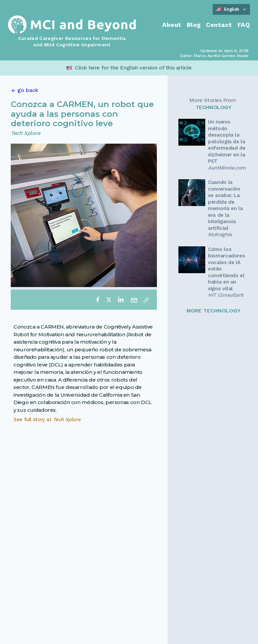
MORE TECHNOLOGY (213, 311)
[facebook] (98, 300)
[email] (134, 300)
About (172, 25)
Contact (219, 25)
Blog (194, 25)
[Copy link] (146, 300)
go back (28, 90)
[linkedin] (121, 300)
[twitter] (109, 300)
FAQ (244, 25)
